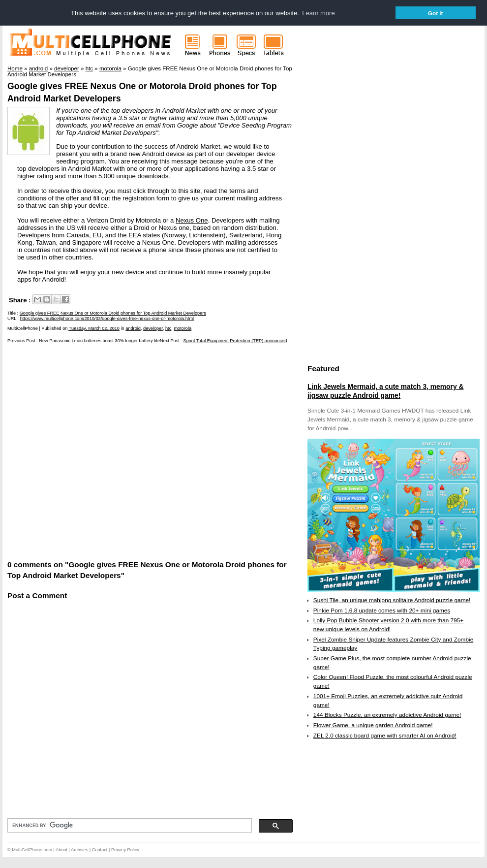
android (133, 328)
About (61, 850)
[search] (129, 826)
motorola (183, 328)
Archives (79, 850)
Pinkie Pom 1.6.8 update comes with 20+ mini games (382, 611)
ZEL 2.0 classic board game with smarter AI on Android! (385, 736)
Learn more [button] (318, 13)
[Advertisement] (97, 451)
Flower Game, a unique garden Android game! (373, 725)
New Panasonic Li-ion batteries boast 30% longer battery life (99, 341)
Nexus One (192, 220)
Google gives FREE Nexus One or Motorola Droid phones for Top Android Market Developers (113, 313)
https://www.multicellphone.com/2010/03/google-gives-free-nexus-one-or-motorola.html (107, 319)
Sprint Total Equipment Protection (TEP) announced (235, 341)
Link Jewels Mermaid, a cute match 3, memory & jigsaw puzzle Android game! (385, 391)
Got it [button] (436, 13)
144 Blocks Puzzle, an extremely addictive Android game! (387, 715)
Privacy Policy (125, 850)
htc (168, 328)
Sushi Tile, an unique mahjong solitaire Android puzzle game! (392, 600)
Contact (100, 850)
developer (153, 328)
